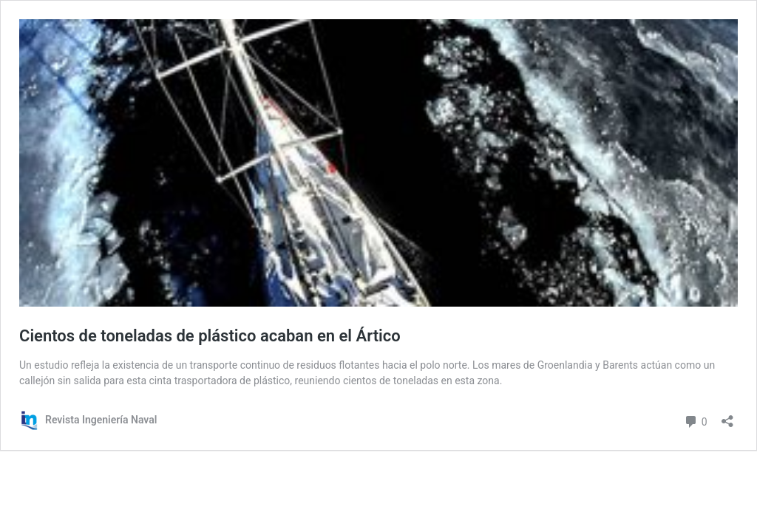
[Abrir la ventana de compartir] (727, 416)
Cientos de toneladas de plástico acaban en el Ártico (210, 336)
